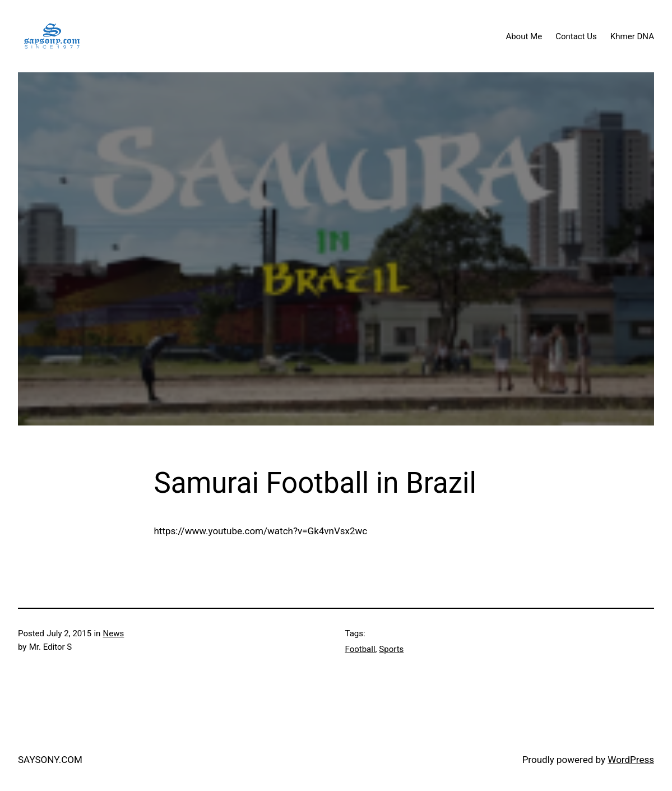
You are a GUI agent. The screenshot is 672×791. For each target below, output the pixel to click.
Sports (391, 649)
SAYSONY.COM (50, 760)
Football (360, 649)
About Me (524, 36)
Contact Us (576, 36)
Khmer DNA (632, 36)
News (114, 633)
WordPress (631, 760)
